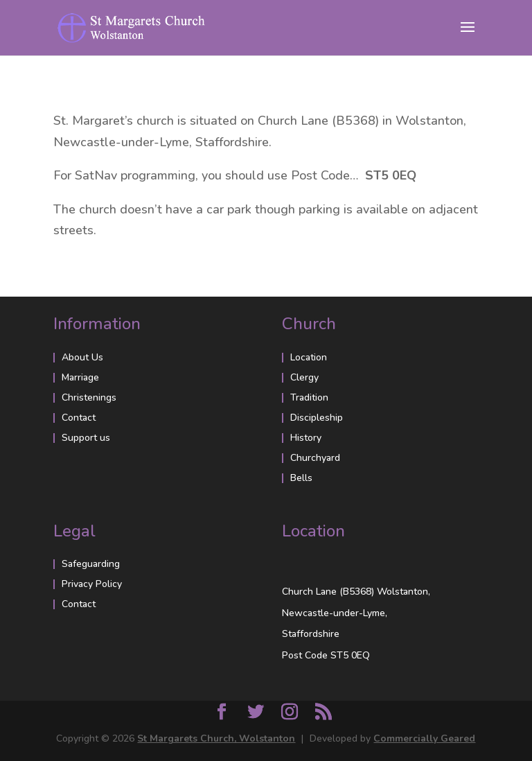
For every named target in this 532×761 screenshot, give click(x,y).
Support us (86, 438)
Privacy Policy (92, 584)
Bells (301, 478)
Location (309, 357)
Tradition (309, 397)
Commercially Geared (424, 738)
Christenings (89, 397)
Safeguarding (91, 564)
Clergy (304, 377)
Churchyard (315, 458)
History (306, 438)
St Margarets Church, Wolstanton (216, 738)
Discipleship (317, 418)
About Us (82, 357)
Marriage (80, 377)
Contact (79, 418)
